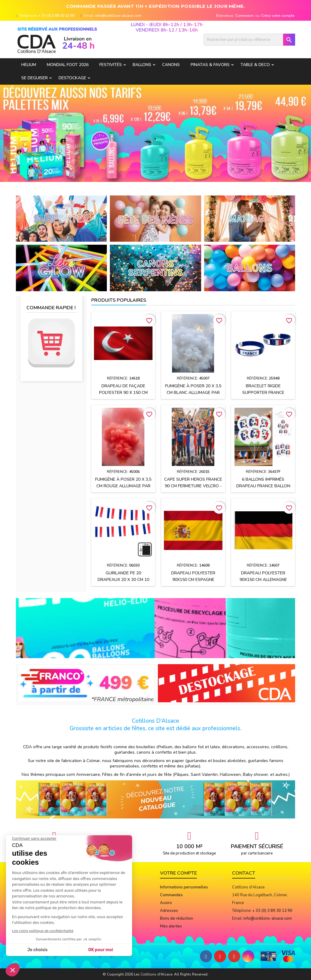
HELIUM (29, 65)
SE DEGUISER (35, 78)
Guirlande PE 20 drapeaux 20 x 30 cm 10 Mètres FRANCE (123, 580)
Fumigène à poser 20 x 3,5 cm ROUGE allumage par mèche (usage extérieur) (123, 486)
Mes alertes (171, 926)
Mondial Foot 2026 (68, 65)
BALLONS (142, 65)
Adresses (169, 911)
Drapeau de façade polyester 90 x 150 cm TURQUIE (123, 393)
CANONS (171, 65)
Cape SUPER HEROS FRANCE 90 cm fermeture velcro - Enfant (193, 486)
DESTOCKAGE (72, 78)
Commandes (171, 895)
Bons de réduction (177, 918)
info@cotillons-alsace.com (118, 16)
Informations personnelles (184, 887)
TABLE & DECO (255, 65)
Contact (244, 873)
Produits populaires (119, 300)
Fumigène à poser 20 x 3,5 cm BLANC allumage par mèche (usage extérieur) (193, 393)
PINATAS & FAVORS (210, 65)
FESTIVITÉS (111, 65)
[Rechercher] (249, 40)
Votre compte (178, 873)
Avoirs (166, 903)
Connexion (245, 16)
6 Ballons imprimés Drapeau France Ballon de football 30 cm (263, 486)
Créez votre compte (278, 16)
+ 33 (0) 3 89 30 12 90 (56, 16)
